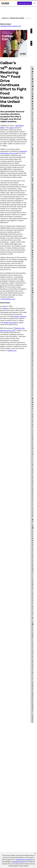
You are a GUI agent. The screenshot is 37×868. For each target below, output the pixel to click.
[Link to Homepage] (5, 4)
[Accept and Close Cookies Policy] (35, 853)
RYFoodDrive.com (9, 299)
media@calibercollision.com (11, 26)
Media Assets (32, 43)
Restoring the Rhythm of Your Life (14, 152)
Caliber (11, 128)
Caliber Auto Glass (10, 323)
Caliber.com (12, 350)
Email (32, 31)
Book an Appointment (25, 3)
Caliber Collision (20, 316)
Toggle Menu (34, 3)
